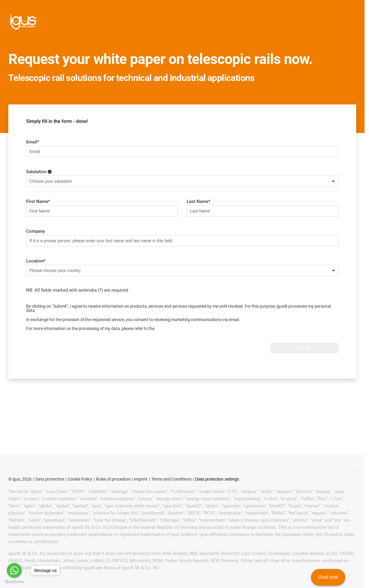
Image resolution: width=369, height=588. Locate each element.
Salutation (39, 172)
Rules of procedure (113, 479)
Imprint (141, 479)
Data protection (50, 479)
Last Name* (199, 201)
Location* (36, 261)
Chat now (328, 577)
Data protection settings (217, 479)
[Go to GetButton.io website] (14, 582)
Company (36, 231)
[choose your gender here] (50, 172)
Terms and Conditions (171, 479)
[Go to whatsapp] (14, 570)
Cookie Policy (80, 479)
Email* (33, 142)
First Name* (38, 201)
